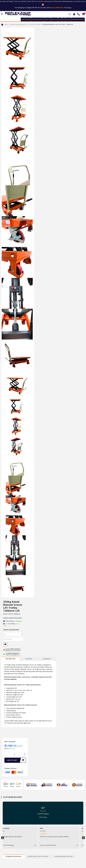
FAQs (60, 19)
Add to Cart (16, 760)
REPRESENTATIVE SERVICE (78, 19)
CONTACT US (54, 19)
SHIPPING (29, 659)
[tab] (10, 659)
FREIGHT (68, 19)
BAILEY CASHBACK (26, 19)
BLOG (64, 19)
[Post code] (13, 639)
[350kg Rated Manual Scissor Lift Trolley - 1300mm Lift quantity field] (15, 754)
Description (10, 659)
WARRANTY (47, 659)
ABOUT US (48, 19)
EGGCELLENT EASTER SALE (38, 19)
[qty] (13, 634)
